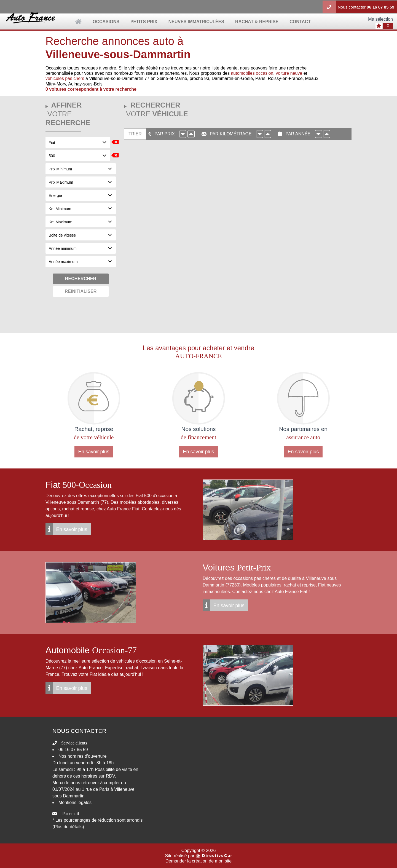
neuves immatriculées (196, 22)
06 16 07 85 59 (380, 7)
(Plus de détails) (68, 827)
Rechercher (81, 279)
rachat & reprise (257, 22)
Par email (71, 814)
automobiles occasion (252, 73)
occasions (106, 22)
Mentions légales (75, 803)
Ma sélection (380, 19)
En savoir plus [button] (94, 452)
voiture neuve (289, 73)
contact (300, 22)
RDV (110, 776)
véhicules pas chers (65, 78)
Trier (135, 134)
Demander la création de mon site (198, 861)
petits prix (144, 22)
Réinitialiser (81, 291)
